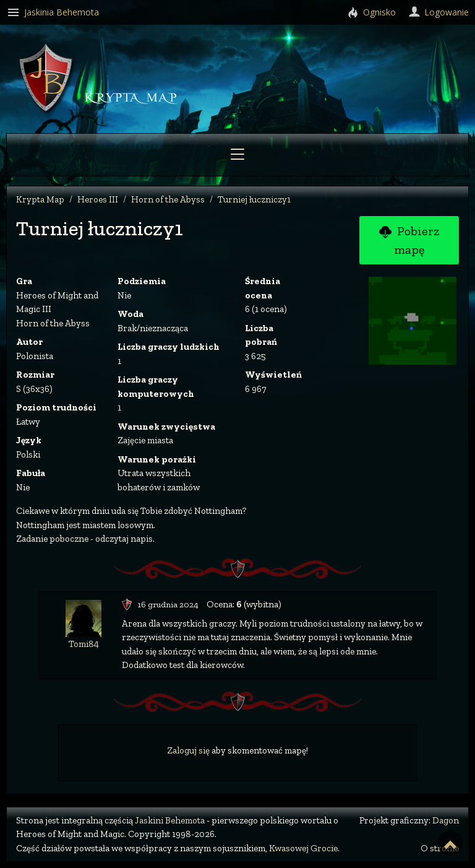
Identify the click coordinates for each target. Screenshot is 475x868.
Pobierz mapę (409, 240)
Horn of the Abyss (168, 199)
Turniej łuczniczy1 (254, 199)
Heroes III (98, 199)
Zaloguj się (188, 750)
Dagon (446, 820)
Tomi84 (84, 644)
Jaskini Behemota (170, 820)
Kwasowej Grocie (303, 848)
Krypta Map (40, 199)
